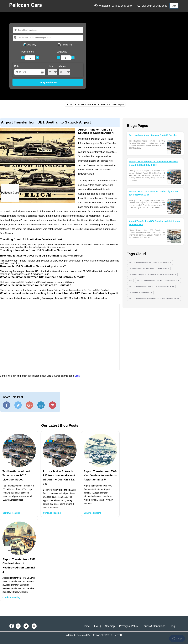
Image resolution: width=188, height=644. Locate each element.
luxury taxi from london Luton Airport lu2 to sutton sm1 (158, 280)
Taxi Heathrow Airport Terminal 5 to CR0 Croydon (153, 135)
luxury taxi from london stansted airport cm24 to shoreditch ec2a (154, 298)
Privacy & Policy (129, 626)
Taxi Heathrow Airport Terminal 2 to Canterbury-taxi (149, 268)
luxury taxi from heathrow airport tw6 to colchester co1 (150, 262)
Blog (172, 626)
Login (174, 6)
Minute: (65, 70)
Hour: (53, 70)
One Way (32, 45)
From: (21, 30)
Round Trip (67, 45)
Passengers (28, 52)
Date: (17, 66)
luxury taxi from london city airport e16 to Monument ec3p (151, 286)
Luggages (62, 52)
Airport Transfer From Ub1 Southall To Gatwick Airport (101, 104)
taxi (130, 280)
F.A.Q (97, 626)
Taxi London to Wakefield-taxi (140, 292)
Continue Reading (11, 513)
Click (77, 376)
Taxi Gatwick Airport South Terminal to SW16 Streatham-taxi (152, 274)
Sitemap (110, 626)
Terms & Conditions (154, 626)
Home (69, 104)
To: (19, 38)
